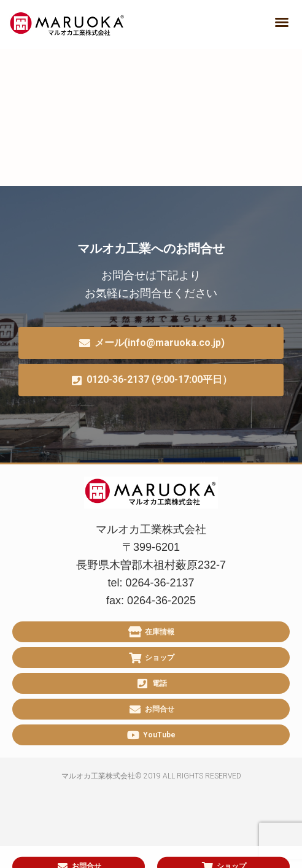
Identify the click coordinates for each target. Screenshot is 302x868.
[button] (282, 22)
